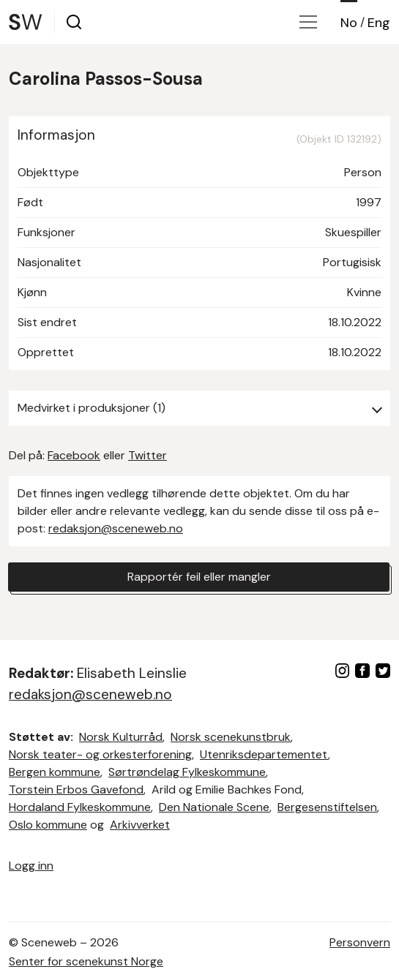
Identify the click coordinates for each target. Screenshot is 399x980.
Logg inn (31, 866)
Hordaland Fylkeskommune (80, 807)
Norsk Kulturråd (121, 737)
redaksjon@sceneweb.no (116, 528)
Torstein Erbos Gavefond (76, 789)
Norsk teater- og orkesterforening (100, 754)
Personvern (360, 942)
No (349, 23)
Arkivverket (140, 825)
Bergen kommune (55, 772)
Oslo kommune (48, 825)
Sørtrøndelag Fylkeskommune (187, 772)
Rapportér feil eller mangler (199, 577)
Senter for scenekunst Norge (86, 961)
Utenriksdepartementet (264, 754)
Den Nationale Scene (214, 807)
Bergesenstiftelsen (327, 807)
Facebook (74, 455)
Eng (379, 23)
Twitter (148, 455)
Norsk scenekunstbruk (231, 737)
